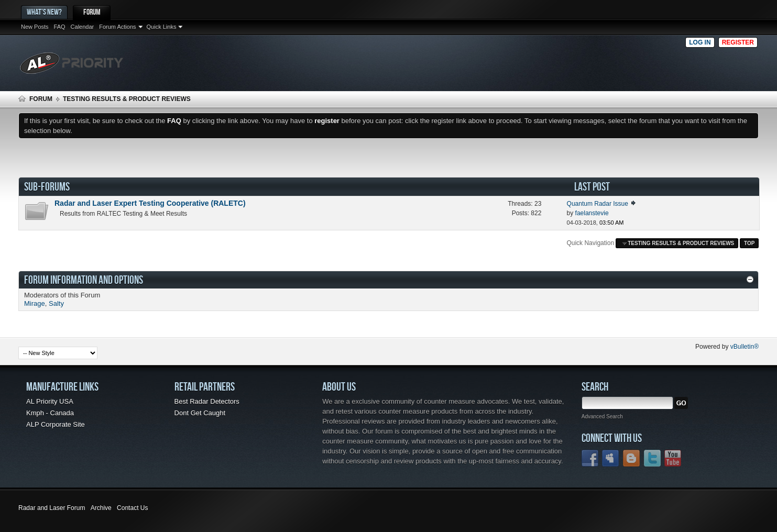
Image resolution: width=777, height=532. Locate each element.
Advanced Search (602, 417)
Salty (56, 303)
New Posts (35, 27)
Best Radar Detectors (207, 401)
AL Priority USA (50, 401)
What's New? (44, 12)
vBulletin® (745, 347)
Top (749, 243)
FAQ (60, 27)
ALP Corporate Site (56, 424)
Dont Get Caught (200, 413)
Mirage (35, 303)
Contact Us (132, 508)
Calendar (83, 27)
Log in (700, 42)
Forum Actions (117, 27)
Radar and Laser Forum (52, 508)
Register (738, 42)
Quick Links (162, 27)
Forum (92, 12)
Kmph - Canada (50, 413)
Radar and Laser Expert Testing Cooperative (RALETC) (150, 203)
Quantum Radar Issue (598, 204)
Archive (101, 508)
